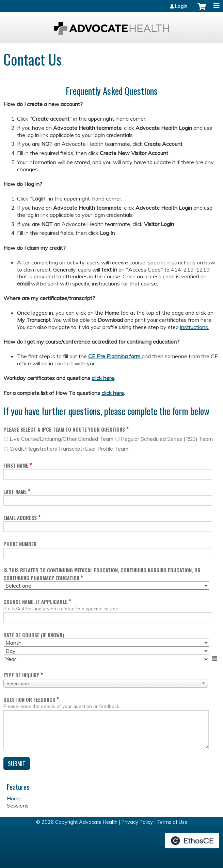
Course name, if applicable (35, 602)
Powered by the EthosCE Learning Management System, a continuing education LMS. (192, 840)
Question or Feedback (29, 700)
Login (181, 6)
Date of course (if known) (34, 635)
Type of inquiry (21, 675)
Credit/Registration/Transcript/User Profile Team (69, 449)
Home (14, 798)
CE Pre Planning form (115, 356)
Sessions (18, 805)
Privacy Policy (137, 822)
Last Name (15, 492)
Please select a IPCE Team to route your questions (64, 429)
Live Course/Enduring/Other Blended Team (61, 439)
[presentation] (214, 658)
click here (103, 378)
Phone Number (20, 544)
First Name (16, 465)
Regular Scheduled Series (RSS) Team (167, 439)
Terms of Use (172, 822)
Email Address (20, 518)
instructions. (195, 327)
